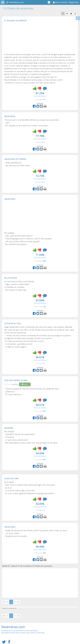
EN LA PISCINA (11, 278)
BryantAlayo (15, 384)
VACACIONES (10, 116)
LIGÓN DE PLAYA (11, 478)
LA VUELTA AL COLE (13, 323)
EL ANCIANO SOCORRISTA (15, 21)
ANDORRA (9, 428)
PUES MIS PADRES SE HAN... (16, 380)
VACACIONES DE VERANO (15, 159)
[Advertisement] (22, 37)
